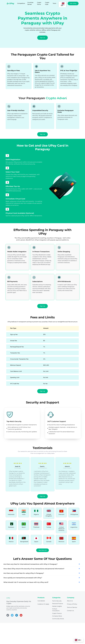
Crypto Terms (39, 3)
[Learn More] (11, 512)
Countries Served (30, 3)
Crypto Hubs (47, 3)
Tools (55, 3)
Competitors (21, 3)
